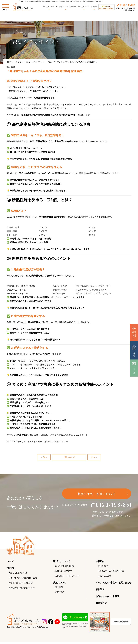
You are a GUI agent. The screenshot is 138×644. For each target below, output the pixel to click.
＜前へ (44, 457)
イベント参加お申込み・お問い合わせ (114, 583)
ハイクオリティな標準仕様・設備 (23, 578)
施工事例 (59, 7)
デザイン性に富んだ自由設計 (21, 583)
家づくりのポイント (34, 62)
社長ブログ (18, 62)
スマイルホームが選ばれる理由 (111, 571)
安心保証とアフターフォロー (67, 576)
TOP (9, 62)
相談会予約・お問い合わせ (97, 494)
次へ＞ (94, 457)
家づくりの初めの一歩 (18, 573)
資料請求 (100, 589)
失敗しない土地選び (63, 571)
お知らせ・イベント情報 (107, 596)
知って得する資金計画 (64, 566)
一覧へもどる (69, 457)
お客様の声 (73, 7)
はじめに (11, 568)
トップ (10, 561)
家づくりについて (62, 561)
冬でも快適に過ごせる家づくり (22, 588)
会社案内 (100, 561)
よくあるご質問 (104, 576)
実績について (59, 583)
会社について (103, 566)
